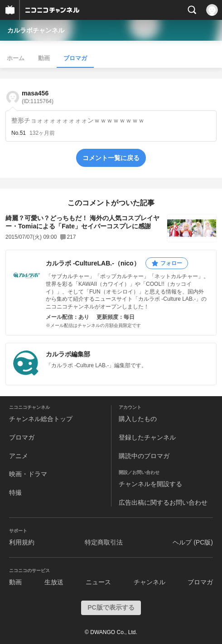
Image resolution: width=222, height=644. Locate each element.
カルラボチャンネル (36, 30)
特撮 (15, 492)
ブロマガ (75, 58)
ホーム (16, 58)
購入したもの (138, 419)
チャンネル (150, 582)
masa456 (38, 97)
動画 (44, 58)
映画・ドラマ (28, 474)
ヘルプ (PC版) (193, 542)
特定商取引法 (104, 542)
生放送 (54, 582)
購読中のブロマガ (144, 456)
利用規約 (22, 542)
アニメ (19, 456)
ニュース (98, 582)
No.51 (19, 133)
